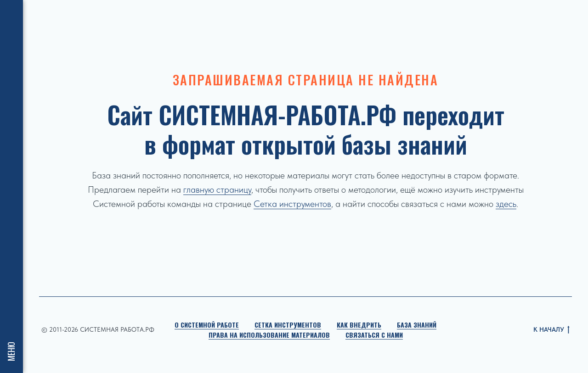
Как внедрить (359, 325)
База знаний (417, 325)
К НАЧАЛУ (551, 330)
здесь (506, 204)
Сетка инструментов (292, 204)
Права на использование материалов (269, 335)
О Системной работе (207, 325)
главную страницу (217, 189)
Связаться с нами (374, 335)
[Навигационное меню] (11, 14)
